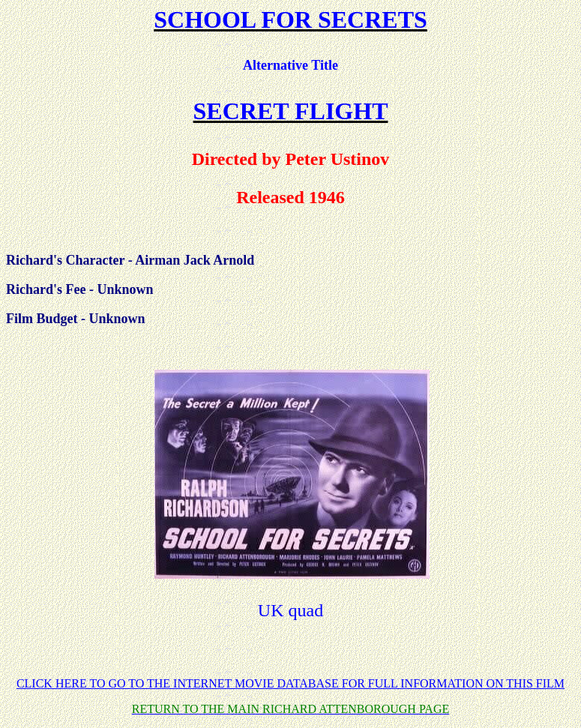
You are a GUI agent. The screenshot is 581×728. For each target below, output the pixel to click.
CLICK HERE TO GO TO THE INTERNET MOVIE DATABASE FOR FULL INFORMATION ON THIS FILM (290, 683)
